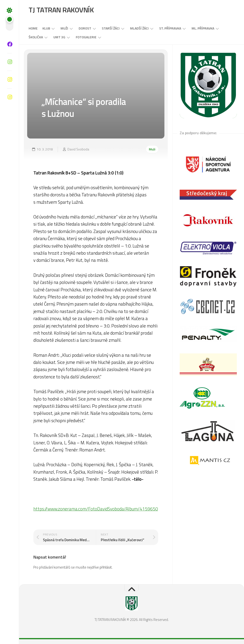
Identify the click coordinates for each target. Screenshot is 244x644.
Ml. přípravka (203, 28)
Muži (64, 28)
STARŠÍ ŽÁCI (111, 28)
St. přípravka (170, 28)
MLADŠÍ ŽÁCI (139, 28)
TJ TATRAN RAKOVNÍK (61, 10)
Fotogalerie (86, 37)
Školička (36, 37)
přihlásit (106, 567)
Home (33, 28)
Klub (46, 28)
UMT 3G (59, 37)
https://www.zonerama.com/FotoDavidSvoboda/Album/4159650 (96, 509)
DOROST (85, 28)
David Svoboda (78, 149)
